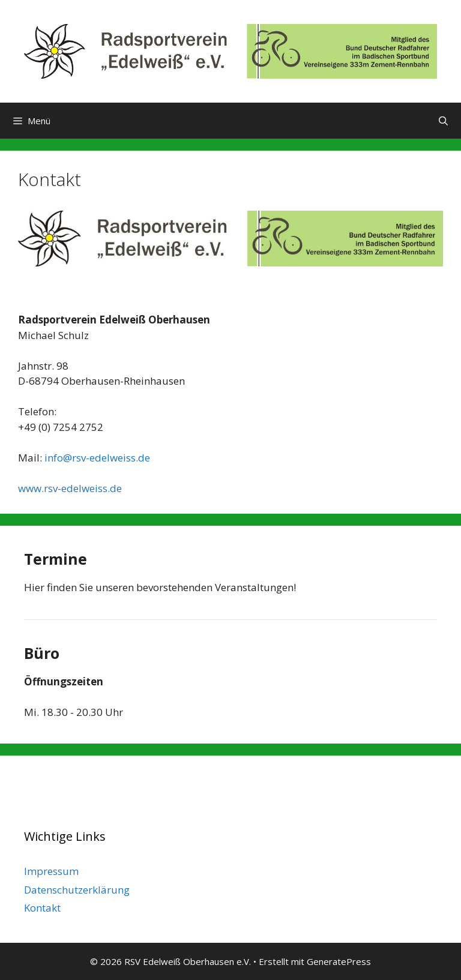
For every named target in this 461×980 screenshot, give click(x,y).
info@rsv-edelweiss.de (97, 458)
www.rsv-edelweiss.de (70, 488)
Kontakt (42, 908)
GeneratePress (339, 961)
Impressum (51, 871)
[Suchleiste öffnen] (443, 121)
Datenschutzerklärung (77, 890)
